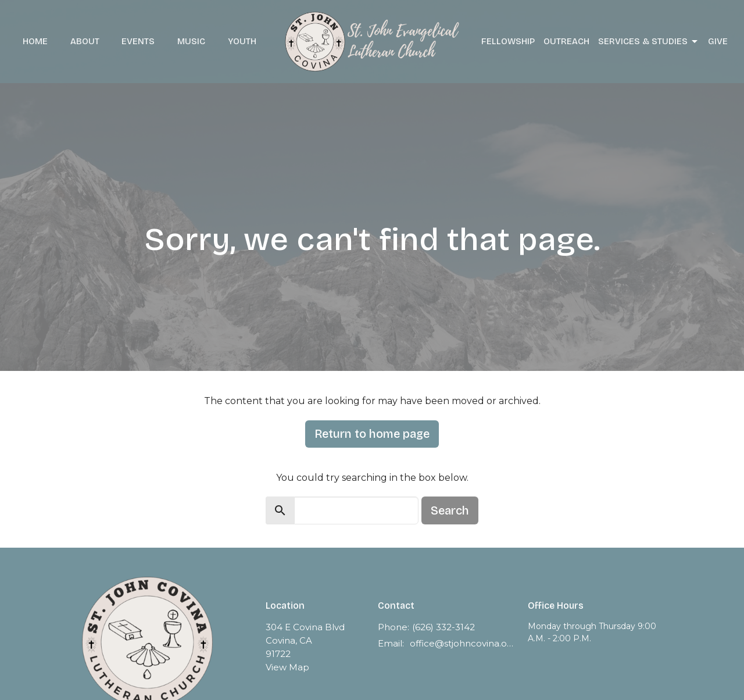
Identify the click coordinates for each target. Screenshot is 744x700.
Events (138, 41)
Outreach (566, 41)
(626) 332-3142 (443, 627)
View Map (287, 667)
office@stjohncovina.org (463, 643)
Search (450, 510)
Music (191, 41)
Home (35, 41)
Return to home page (372, 434)
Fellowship (508, 41)
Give (718, 41)
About (85, 41)
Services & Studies (649, 42)
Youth (242, 41)
